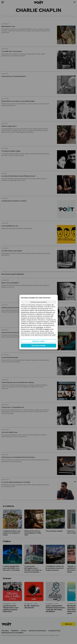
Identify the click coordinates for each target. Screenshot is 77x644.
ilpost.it (47, 329)
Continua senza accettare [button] (39, 302)
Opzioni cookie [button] (38, 341)
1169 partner (39, 327)
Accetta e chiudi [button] (38, 346)
